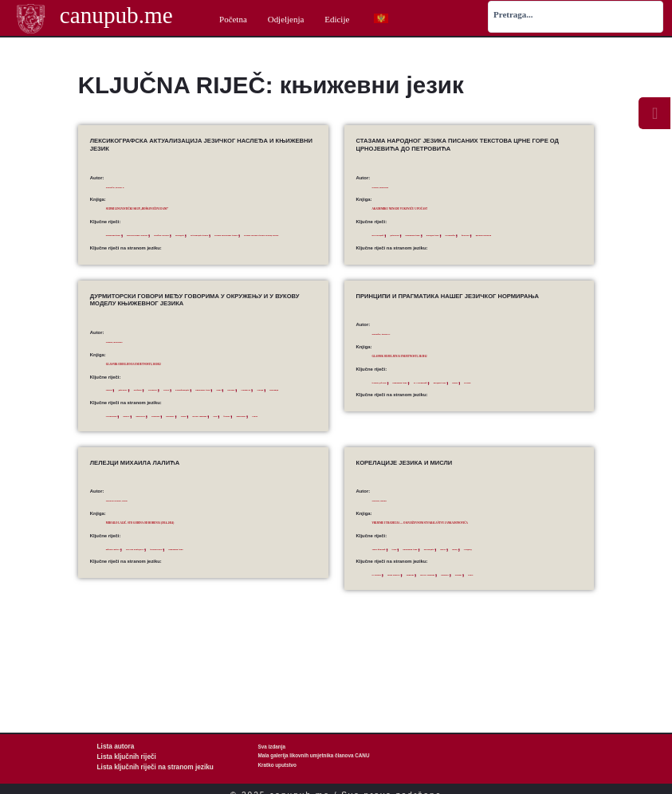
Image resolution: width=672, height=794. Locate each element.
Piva (304, 438)
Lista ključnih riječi (120, 755)
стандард (548, 591)
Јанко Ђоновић (389, 591)
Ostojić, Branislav (392, 187)
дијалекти (417, 234)
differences (170, 438)
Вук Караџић (386, 234)
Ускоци (183, 413)
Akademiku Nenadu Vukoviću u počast (439, 208)
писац (525, 591)
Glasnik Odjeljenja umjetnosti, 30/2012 (172, 374)
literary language (276, 438)
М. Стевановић (470, 393)
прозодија (256, 234)
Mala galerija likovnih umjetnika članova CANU (314, 755)
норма (535, 393)
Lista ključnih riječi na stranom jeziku (142, 765)
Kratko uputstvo (277, 765)
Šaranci (114, 450)
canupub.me (116, 18)
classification (119, 438)
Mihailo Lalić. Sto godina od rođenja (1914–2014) (188, 557)
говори (113, 401)
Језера (214, 401)
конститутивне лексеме (171, 234)
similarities (139, 450)
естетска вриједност (166, 583)
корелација (481, 591)
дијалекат (137, 401)
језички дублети (389, 393)
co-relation (383, 617)
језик (416, 591)
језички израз (208, 583)
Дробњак (163, 401)
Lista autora (112, 747)
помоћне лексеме (221, 234)
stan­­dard (511, 617)
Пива (112, 413)
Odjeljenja (286, 19)
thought (534, 617)
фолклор (550, 234)
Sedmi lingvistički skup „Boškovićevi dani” (181, 208)
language (445, 617)
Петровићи (523, 234)
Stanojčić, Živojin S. (128, 187)
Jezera (246, 438)
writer (555, 617)
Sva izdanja (272, 747)
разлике (132, 413)
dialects (145, 438)
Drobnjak (198, 438)
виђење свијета (122, 583)
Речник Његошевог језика (153, 246)
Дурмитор (191, 401)
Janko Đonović (415, 617)
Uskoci (163, 450)
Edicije (337, 19)
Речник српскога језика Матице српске (229, 246)
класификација (244, 401)
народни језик (490, 234)
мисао (506, 591)
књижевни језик (123, 234)
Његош (556, 393)
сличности (158, 413)
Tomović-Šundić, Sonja (132, 535)
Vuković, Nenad (390, 535)
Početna (233, 19)
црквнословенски (391, 246)
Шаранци (208, 413)
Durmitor (224, 438)
